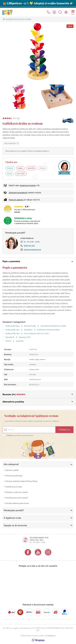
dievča (9, 174)
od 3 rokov (21, 174)
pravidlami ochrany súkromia (24, 435)
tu (48, 151)
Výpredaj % (10, 337)
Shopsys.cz (51, 636)
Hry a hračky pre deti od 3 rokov (37, 333)
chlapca (42, 168)
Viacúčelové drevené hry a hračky (18, 19)
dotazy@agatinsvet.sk (32, 250)
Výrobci (9, 341)
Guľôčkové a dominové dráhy (48, 330)
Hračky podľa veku (13, 333)
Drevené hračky (30, 326)
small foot (20, 341)
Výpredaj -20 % (25, 337)
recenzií (17, 212)
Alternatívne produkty (38, 402)
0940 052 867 (29, 246)
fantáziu (10, 168)
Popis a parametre (38, 261)
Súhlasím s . (20, 435)
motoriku (31, 168)
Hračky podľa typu (13, 326)
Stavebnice (29, 330)
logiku (20, 168)
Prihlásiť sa (64, 430)
